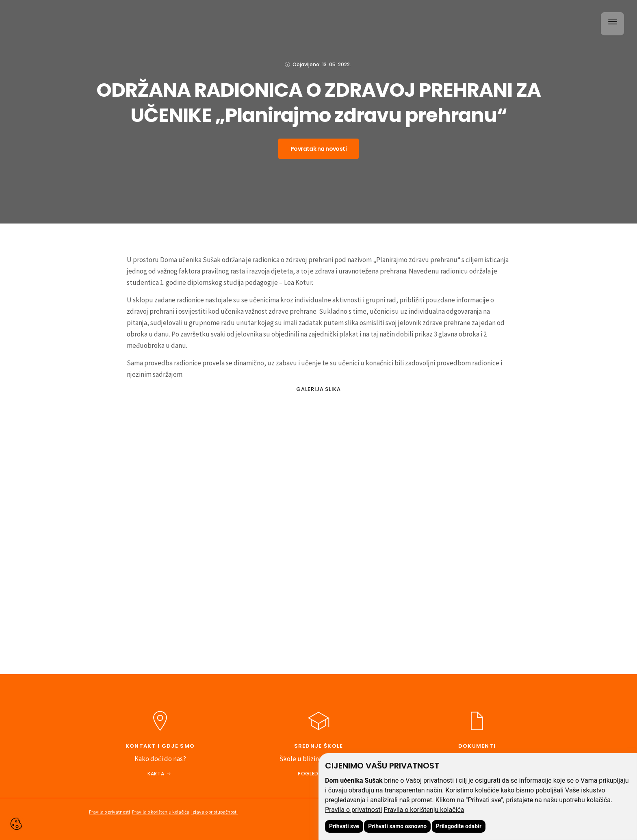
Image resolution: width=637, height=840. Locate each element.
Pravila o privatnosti (353, 810)
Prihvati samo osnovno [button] (397, 826)
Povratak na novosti (318, 149)
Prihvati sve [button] (344, 826)
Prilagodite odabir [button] (459, 826)
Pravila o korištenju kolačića (424, 810)
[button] (611, 22)
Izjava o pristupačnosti (214, 812)
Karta (156, 774)
